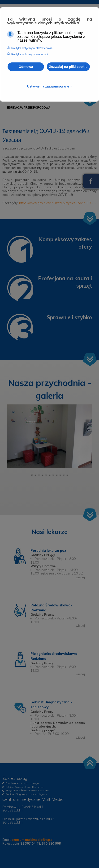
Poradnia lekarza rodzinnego (22, 783)
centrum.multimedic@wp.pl (32, 840)
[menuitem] (29, 108)
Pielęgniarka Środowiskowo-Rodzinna (27, 791)
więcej (80, 577)
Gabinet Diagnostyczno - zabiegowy (26, 794)
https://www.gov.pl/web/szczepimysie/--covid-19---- (58, 203)
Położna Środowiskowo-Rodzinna (24, 787)
